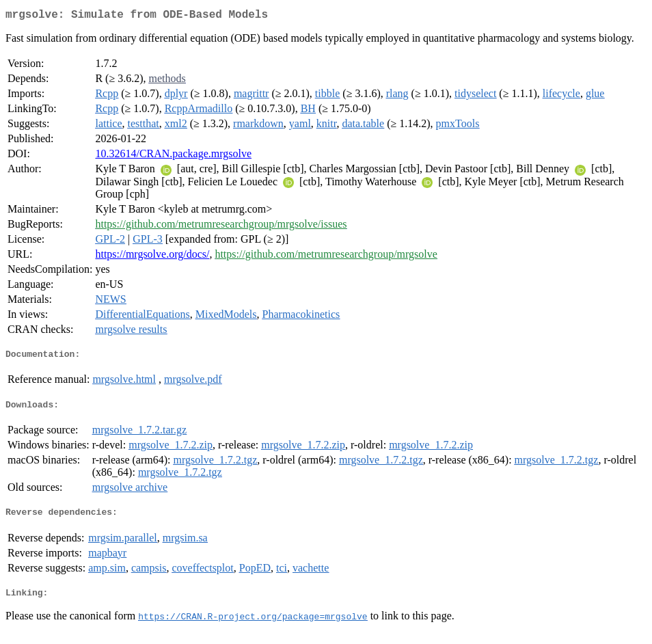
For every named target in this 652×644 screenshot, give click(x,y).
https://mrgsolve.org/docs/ (152, 257)
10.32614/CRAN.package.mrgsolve (173, 156)
